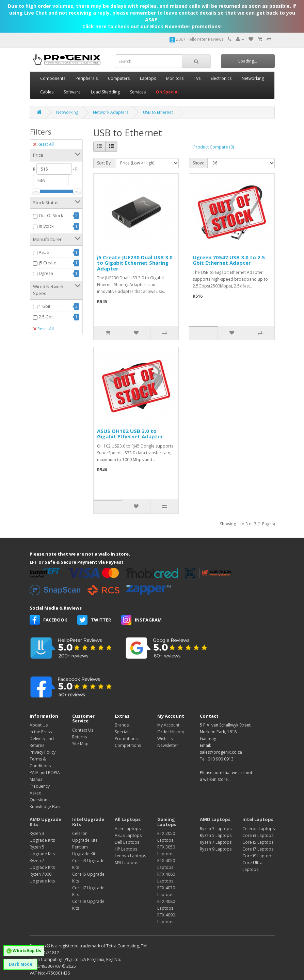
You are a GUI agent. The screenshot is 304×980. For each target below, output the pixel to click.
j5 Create (47, 263)
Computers (119, 78)
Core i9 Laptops (258, 856)
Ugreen (46, 273)
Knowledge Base (46, 807)
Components (53, 78)
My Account (168, 725)
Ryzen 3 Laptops (216, 829)
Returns (79, 737)
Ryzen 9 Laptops (216, 849)
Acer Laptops (128, 829)
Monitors (175, 78)
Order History (171, 732)
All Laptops (128, 819)
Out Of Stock (51, 216)
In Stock (46, 226)
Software (72, 92)
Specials (123, 732)
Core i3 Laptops (258, 835)
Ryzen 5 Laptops (216, 835)
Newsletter (168, 745)
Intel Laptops (258, 819)
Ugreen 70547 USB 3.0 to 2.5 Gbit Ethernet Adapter (229, 260)
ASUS (44, 252)
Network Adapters (111, 112)
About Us (39, 725)
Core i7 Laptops (258, 849)
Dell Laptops (127, 842)
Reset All (43, 144)
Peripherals (87, 78)
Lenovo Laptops (130, 856)
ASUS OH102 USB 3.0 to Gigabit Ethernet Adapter (130, 434)
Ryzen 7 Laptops (216, 842)
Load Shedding (105, 92)
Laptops (148, 78)
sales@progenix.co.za (221, 752)
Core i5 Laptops (258, 842)
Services (138, 92)
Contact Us (83, 730)
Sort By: (104, 163)
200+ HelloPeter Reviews (196, 39)
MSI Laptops (126, 863)
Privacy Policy (43, 752)
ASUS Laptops (128, 835)
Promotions (126, 739)
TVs (197, 78)
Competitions (128, 745)
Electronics (221, 78)
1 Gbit (45, 306)
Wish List (166, 739)
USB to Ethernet (158, 112)
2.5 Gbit (46, 317)
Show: (198, 163)
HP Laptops (126, 849)
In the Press (41, 732)
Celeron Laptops (259, 829)
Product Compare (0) (214, 147)
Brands (122, 725)
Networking (253, 78)
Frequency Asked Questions (40, 793)
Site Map (80, 744)
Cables (47, 92)
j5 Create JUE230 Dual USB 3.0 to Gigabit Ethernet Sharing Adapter (135, 263)
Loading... (248, 61)
